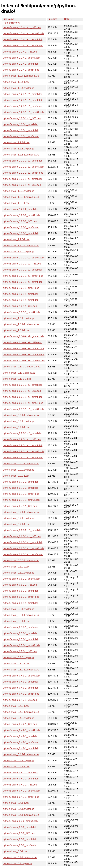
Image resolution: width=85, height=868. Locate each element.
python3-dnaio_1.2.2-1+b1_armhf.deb (23, 161)
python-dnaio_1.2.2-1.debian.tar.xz (21, 197)
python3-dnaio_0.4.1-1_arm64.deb (21, 797)
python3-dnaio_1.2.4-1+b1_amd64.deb (23, 33)
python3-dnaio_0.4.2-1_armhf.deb (21, 748)
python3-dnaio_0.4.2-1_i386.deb (20, 724)
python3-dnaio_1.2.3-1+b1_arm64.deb (23, 106)
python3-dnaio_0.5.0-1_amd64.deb (21, 645)
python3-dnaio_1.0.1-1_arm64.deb (21, 288)
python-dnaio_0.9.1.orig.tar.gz (18, 421)
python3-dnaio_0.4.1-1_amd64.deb (21, 791)
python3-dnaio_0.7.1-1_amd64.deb (21, 500)
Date (67, 19)
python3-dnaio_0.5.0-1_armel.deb (21, 633)
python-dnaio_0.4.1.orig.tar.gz (18, 809)
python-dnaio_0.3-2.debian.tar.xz (20, 857)
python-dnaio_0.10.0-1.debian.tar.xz (22, 367)
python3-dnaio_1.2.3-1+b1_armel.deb (23, 94)
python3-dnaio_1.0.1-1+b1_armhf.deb (23, 282)
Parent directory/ (11, 23)
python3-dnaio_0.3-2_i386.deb (19, 833)
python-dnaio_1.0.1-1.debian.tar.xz (21, 324)
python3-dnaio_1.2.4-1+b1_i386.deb (22, 27)
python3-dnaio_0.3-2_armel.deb (20, 827)
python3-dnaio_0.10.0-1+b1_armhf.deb (23, 349)
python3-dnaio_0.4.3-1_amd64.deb (21, 676)
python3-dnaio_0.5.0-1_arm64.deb (21, 627)
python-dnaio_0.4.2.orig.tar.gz (18, 761)
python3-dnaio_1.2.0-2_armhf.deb (21, 233)
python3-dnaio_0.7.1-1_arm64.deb (21, 494)
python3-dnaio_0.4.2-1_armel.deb (21, 736)
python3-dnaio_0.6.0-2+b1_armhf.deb (23, 542)
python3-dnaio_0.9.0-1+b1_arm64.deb (23, 458)
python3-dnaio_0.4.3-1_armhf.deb (21, 688)
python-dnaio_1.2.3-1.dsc (16, 142)
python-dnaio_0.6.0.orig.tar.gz (18, 573)
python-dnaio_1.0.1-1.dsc (16, 330)
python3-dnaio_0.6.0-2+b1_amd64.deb (23, 548)
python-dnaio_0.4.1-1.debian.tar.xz (21, 815)
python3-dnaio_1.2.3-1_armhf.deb (21, 130)
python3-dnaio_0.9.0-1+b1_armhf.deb (23, 445)
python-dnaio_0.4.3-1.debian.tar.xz (21, 712)
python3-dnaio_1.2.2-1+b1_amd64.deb (23, 167)
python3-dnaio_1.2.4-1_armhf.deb (21, 64)
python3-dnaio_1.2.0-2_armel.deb (21, 209)
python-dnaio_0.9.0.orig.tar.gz (18, 470)
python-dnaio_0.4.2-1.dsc (16, 767)
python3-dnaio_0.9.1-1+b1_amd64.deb (23, 409)
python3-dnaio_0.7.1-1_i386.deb (20, 506)
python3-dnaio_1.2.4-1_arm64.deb (21, 70)
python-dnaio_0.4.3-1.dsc (16, 706)
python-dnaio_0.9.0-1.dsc (16, 476)
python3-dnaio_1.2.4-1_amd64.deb (21, 58)
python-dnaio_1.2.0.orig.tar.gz (18, 252)
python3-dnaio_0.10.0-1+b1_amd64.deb (24, 361)
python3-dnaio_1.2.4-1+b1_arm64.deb (23, 46)
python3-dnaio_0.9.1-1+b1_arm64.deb (23, 403)
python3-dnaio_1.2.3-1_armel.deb (21, 124)
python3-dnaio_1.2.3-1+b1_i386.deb (22, 118)
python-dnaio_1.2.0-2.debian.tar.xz (21, 246)
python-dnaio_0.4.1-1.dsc (16, 803)
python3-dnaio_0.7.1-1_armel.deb (21, 488)
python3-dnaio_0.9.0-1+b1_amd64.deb (23, 452)
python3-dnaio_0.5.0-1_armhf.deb (21, 639)
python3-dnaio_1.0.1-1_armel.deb (21, 294)
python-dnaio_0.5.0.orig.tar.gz (18, 657)
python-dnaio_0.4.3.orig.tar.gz (18, 718)
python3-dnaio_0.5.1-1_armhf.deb (21, 591)
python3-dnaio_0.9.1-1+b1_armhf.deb (23, 397)
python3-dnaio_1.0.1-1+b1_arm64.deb (23, 276)
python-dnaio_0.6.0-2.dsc (16, 567)
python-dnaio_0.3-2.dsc (15, 851)
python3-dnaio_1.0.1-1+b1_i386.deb (22, 264)
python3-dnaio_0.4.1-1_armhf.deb (21, 779)
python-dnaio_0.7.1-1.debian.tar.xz (21, 512)
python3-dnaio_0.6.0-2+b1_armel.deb (23, 530)
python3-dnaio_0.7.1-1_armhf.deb (21, 482)
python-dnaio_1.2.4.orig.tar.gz (18, 88)
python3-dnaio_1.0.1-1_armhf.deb (21, 300)
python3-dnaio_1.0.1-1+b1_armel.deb (23, 270)
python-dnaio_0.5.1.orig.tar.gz (18, 609)
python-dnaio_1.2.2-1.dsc (16, 203)
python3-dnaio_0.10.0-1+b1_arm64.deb (24, 355)
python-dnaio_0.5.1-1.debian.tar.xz (21, 615)
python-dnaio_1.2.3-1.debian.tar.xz (21, 155)
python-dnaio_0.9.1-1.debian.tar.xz (21, 415)
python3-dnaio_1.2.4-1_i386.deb (20, 52)
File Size (52, 19)
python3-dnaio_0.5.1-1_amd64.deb (21, 579)
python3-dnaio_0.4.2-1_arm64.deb (21, 742)
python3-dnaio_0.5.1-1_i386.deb (20, 585)
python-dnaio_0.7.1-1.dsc (16, 524)
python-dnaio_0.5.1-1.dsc (16, 621)
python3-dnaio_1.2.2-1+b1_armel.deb (23, 179)
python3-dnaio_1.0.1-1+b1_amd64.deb (23, 258)
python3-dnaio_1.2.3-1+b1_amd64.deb (23, 112)
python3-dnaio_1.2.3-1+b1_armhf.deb (23, 100)
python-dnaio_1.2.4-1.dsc (16, 82)
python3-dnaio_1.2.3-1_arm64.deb (21, 136)
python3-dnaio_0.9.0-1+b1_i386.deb (22, 439)
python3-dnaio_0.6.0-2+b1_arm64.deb (23, 554)
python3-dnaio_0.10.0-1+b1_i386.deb (22, 343)
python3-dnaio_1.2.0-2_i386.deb (20, 221)
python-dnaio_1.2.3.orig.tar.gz (18, 149)
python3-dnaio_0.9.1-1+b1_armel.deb (23, 385)
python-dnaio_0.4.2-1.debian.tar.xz (21, 754)
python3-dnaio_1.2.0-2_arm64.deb (21, 227)
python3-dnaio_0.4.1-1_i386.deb (20, 785)
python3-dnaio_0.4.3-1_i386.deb (20, 700)
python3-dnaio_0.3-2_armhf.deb (20, 839)
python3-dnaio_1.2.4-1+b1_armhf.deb (23, 39)
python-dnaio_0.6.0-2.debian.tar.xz (21, 561)
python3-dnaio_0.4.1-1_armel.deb (21, 773)
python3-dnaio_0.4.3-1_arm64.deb (21, 694)
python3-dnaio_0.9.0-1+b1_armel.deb (23, 433)
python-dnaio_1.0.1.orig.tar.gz (18, 318)
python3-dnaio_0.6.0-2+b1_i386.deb (22, 536)
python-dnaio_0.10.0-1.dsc (17, 379)
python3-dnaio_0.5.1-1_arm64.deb (21, 597)
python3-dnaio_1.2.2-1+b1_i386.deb (22, 185)
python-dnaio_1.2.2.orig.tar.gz (18, 191)
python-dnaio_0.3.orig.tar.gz (17, 864)
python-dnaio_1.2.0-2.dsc (16, 239)
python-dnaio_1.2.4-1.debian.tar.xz (21, 76)
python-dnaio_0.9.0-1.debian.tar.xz (21, 464)
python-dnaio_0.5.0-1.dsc (16, 664)
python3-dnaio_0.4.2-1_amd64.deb (21, 730)
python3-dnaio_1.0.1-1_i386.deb (20, 306)
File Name (8, 19)
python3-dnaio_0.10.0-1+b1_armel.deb (23, 336)
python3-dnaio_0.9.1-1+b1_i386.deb (22, 391)
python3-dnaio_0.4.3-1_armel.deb (21, 682)
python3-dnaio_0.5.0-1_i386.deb (20, 651)
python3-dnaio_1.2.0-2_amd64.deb (21, 215)
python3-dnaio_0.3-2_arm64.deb (20, 845)
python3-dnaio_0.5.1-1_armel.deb (21, 603)
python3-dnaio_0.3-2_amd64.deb (20, 821)
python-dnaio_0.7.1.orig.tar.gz (18, 518)
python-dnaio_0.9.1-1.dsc (16, 427)
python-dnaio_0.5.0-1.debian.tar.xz (21, 670)
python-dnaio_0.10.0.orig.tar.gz (19, 373)
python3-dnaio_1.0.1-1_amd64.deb (21, 312)
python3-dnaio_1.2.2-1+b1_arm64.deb (23, 173)
